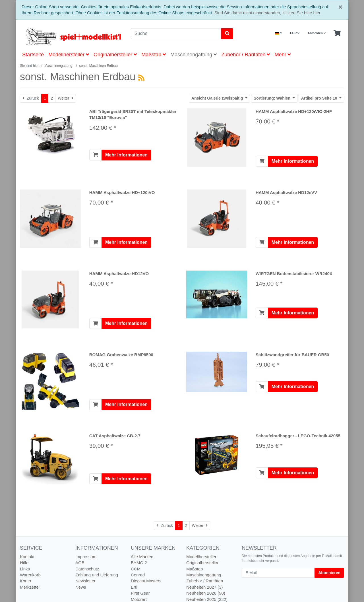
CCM (136, 569)
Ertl (134, 587)
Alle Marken (142, 557)
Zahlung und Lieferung (97, 575)
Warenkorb (30, 575)
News (81, 587)
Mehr (283, 55)
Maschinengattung (194, 55)
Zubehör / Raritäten (246, 55)
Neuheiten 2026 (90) (206, 593)
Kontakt (27, 557)
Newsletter (85, 581)
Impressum (86, 557)
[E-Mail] (278, 573)
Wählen (273, 98)
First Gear (140, 593)
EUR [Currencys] (295, 33)
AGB (80, 563)
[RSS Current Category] (141, 78)
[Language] (279, 33)
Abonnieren (329, 573)
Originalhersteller (115, 55)
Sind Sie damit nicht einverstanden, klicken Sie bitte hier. (268, 13)
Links (25, 569)
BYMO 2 (139, 563)
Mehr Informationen (126, 155)
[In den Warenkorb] (96, 155)
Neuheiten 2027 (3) (204, 587)
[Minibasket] (337, 33)
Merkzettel (30, 587)
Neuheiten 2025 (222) (207, 599)
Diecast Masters (146, 581)
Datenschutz (87, 569)
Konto (25, 581)
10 (320, 98)
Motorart (139, 599)
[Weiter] (66, 98)
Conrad (138, 575)
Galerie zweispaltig (218, 98)
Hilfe (24, 563)
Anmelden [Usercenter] (317, 33)
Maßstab (154, 55)
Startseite (33, 55)
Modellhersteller (69, 55)
